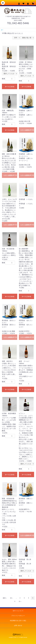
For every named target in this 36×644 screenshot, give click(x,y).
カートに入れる (10, 87)
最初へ (5, 598)
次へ (20, 601)
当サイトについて (18, 611)
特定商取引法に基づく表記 (18, 621)
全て (2, 30)
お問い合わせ (18, 625)
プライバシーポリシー (18, 616)
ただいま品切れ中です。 (27, 130)
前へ (12, 598)
